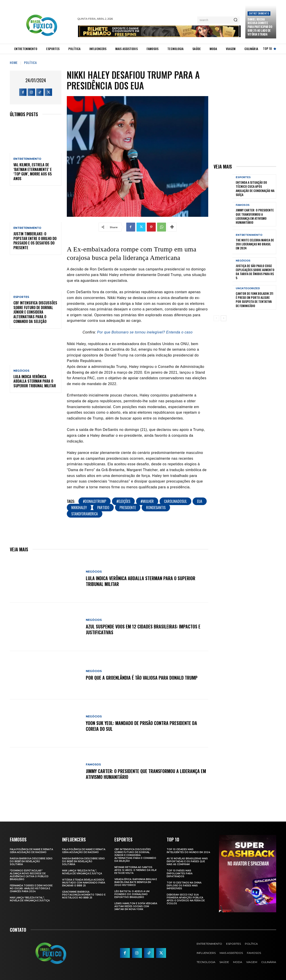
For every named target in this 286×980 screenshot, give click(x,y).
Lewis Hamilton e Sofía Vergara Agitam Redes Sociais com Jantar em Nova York (136, 906)
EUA (200, 501)
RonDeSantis (156, 508)
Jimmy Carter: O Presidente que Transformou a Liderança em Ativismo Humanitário (146, 774)
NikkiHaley (79, 508)
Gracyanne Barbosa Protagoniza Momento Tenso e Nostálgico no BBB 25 (84, 895)
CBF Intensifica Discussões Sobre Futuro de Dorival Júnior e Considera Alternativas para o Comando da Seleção (35, 312)
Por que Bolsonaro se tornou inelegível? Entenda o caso (145, 332)
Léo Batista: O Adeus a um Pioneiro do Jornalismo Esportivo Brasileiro (132, 894)
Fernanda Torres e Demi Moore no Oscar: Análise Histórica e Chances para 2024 (31, 888)
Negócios (21, 371)
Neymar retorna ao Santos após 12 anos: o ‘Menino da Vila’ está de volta (136, 870)
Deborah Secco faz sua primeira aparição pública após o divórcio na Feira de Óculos (186, 899)
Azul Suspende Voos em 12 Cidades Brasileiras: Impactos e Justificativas (143, 629)
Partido (103, 508)
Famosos (93, 765)
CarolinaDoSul (175, 501)
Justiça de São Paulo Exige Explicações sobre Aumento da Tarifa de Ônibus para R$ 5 (255, 272)
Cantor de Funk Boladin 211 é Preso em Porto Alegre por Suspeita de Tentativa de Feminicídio (254, 299)
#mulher (147, 501)
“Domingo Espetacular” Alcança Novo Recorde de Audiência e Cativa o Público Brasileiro (29, 875)
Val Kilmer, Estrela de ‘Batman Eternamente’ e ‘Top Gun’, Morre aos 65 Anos (33, 172)
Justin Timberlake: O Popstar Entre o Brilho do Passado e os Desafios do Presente (35, 241)
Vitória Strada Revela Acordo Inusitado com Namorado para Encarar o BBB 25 (84, 883)
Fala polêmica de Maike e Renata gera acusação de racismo (31, 851)
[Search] (236, 20)
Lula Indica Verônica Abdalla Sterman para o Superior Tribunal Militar (35, 381)
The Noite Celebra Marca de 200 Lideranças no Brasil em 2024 (255, 244)
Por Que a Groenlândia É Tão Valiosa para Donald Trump (142, 678)
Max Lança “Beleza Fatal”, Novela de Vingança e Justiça (30, 899)
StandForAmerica (85, 514)
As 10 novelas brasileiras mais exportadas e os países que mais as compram (187, 861)
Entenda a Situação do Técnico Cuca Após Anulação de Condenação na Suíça (255, 188)
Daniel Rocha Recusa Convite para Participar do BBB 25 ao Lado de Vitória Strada (260, 27)
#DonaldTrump (95, 501)
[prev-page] (216, 318)
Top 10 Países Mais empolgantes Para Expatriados (180, 874)
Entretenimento (259, 13)
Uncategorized (248, 288)
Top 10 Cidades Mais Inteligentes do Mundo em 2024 (188, 851)
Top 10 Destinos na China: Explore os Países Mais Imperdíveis (184, 886)
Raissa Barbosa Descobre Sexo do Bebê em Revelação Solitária (31, 861)
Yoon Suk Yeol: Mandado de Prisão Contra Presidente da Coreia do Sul (141, 726)
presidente (128, 508)
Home (14, 62)
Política (30, 62)
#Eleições (123, 501)
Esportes (21, 297)
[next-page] (224, 318)
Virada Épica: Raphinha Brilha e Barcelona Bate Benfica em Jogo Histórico (136, 882)
